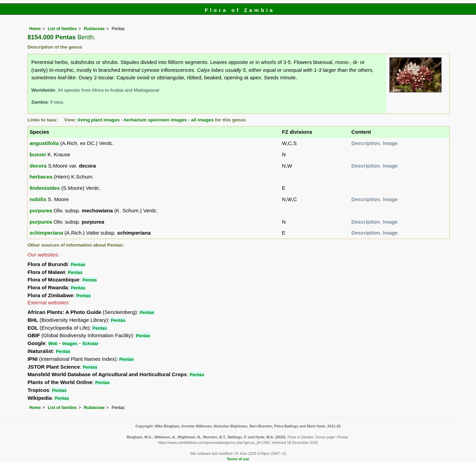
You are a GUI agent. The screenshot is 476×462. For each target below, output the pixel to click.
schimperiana (46, 233)
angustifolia (44, 143)
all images (202, 120)
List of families (62, 29)
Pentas (78, 265)
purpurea (41, 210)
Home (35, 29)
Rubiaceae (94, 29)
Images (70, 344)
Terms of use (238, 459)
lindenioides (45, 188)
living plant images (99, 120)
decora (38, 166)
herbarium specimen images (155, 120)
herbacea (41, 177)
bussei (38, 154)
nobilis (38, 199)
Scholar (90, 344)
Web (53, 344)
